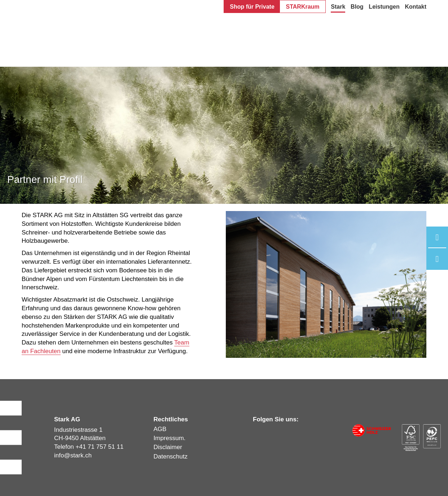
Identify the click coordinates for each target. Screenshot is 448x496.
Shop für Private (252, 7)
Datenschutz (171, 457)
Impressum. (170, 438)
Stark (338, 7)
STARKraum (303, 7)
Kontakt (416, 7)
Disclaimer (168, 447)
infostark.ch (73, 455)
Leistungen (384, 7)
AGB (160, 429)
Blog (357, 7)
